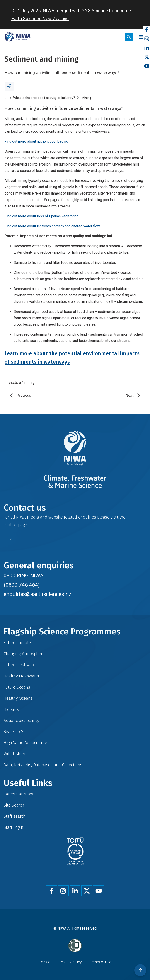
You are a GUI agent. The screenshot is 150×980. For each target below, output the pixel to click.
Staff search (15, 816)
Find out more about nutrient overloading (36, 141)
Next (129, 395)
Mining (86, 98)
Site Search (14, 805)
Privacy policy (71, 962)
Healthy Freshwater (22, 676)
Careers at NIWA (18, 794)
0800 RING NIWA (24, 576)
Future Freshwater (20, 665)
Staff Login (13, 827)
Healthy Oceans (18, 698)
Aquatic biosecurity (21, 720)
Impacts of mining (20, 383)
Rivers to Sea (16, 731)
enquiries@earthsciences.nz (37, 594)
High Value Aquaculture (25, 743)
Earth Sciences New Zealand (40, 19)
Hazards (11, 709)
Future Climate (17, 643)
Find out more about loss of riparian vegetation (41, 216)
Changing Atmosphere (24, 654)
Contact (45, 962)
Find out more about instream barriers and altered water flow (52, 226)
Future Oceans (17, 687)
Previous (24, 395)
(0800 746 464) (22, 585)
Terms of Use (101, 962)
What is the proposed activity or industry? (44, 98)
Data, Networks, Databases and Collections (43, 765)
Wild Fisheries (17, 754)
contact (10, 525)
